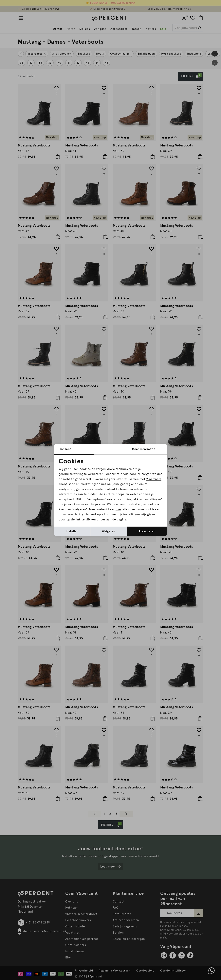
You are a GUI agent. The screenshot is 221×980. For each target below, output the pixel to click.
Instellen (72, 531)
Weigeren (109, 531)
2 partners (154, 479)
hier (118, 509)
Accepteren (147, 531)
